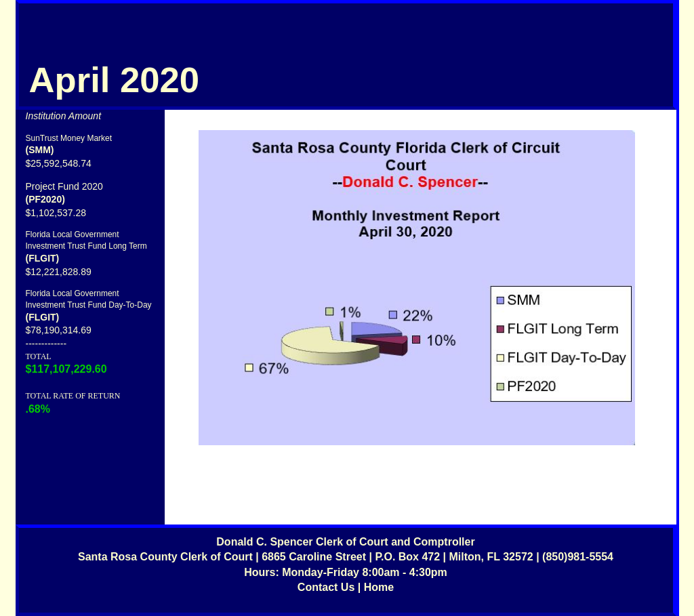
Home (379, 587)
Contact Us (326, 587)
